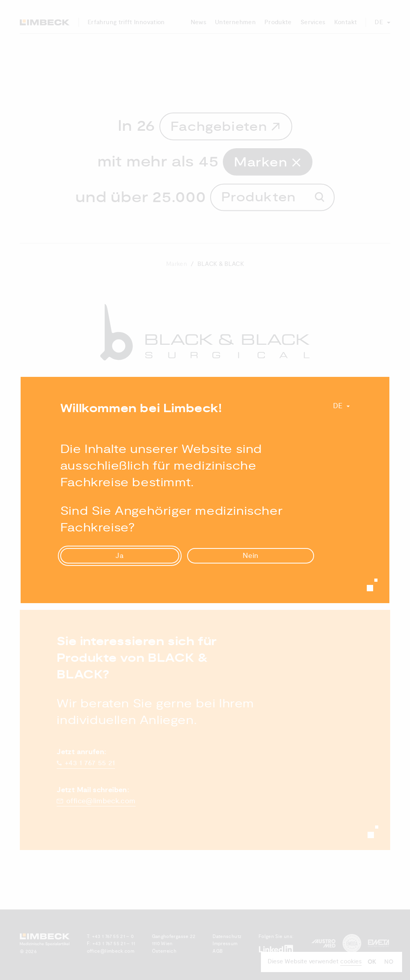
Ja (120, 556)
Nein (251, 556)
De (338, 406)
